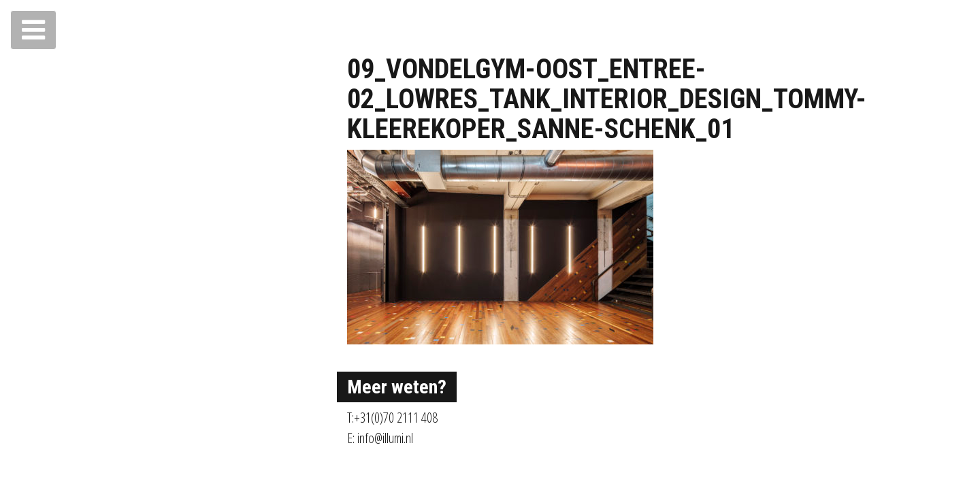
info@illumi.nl (385, 438)
